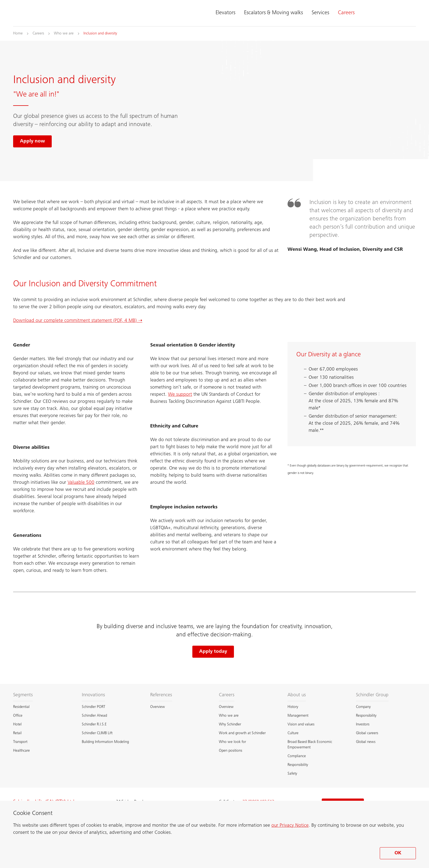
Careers (346, 13)
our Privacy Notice (290, 826)
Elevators (225, 13)
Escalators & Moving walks (273, 13)
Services (320, 13)
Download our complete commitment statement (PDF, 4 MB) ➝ (78, 321)
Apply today (213, 652)
